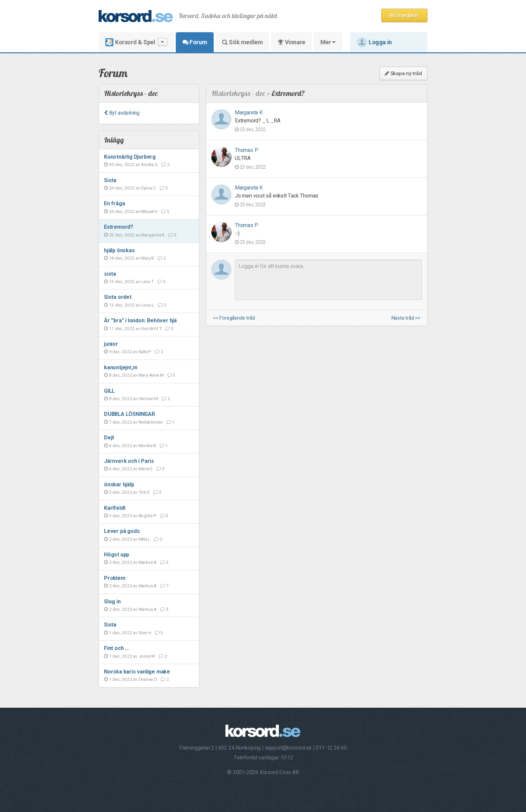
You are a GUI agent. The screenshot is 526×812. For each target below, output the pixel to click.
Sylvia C (148, 188)
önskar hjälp (119, 484)
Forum (195, 42)
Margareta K (153, 235)
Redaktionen (151, 422)
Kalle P (145, 351)
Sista (110, 180)
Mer (328, 42)
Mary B (147, 258)
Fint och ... (116, 648)
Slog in (112, 602)
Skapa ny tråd (403, 73)
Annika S (149, 164)
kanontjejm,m (121, 367)
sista (110, 274)
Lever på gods (122, 531)
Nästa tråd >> (406, 318)
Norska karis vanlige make (137, 672)
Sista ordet (118, 297)
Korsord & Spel (136, 42)
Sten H (145, 633)
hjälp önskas (119, 250)
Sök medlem (242, 42)
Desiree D (148, 679)
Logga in (374, 42)
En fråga (114, 203)
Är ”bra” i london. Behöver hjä (140, 320)
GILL (109, 391)
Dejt (109, 438)
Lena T (147, 281)
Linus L (148, 305)
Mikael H (149, 211)
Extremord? (119, 227)
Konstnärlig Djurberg (130, 157)
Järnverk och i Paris (129, 461)
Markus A (148, 562)
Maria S (146, 469)
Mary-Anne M (151, 375)
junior (111, 344)
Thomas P (246, 150)
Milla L (145, 539)
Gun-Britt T (151, 328)
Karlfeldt (115, 508)
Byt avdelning (122, 113)
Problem (115, 578)
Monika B (147, 445)
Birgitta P (148, 516)
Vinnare (291, 42)
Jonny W (147, 656)
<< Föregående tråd (234, 318)
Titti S (144, 492)
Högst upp (117, 555)
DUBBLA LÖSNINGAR (129, 414)
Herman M (148, 398)
